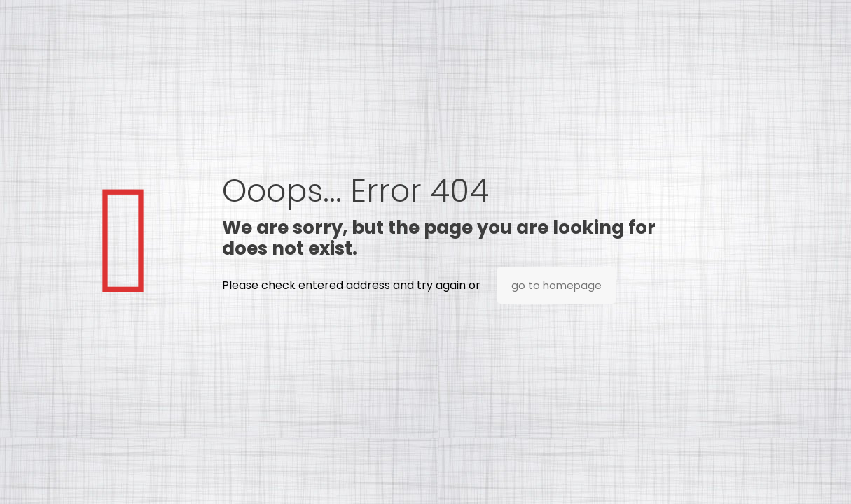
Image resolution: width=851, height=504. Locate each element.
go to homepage (556, 285)
